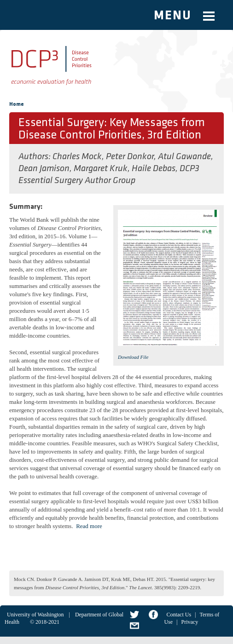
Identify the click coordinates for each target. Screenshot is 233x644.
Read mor (88, 526)
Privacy (189, 622)
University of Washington (35, 615)
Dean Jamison (44, 169)
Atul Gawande (184, 157)
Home (17, 104)
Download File (133, 357)
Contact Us (179, 615)
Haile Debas (154, 169)
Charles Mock (77, 157)
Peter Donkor (130, 157)
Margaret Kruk (101, 169)
